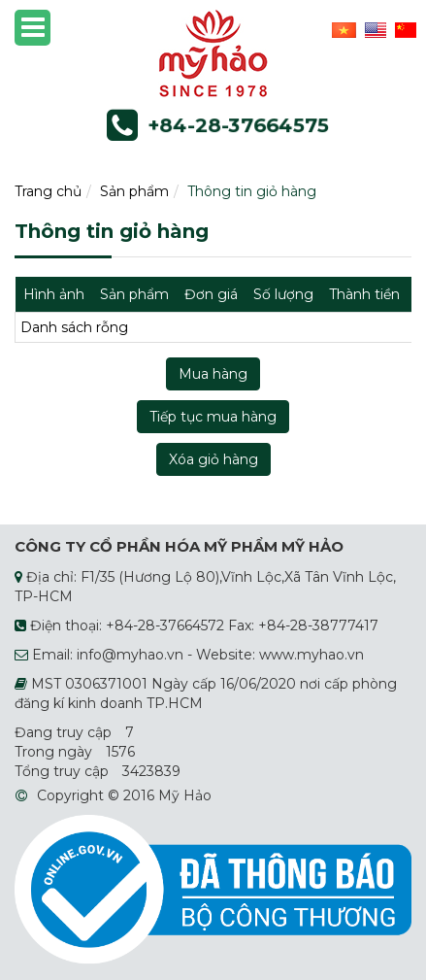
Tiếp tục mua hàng (213, 417)
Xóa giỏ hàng (213, 459)
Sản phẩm (134, 191)
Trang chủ (48, 191)
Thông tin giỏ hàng (252, 191)
